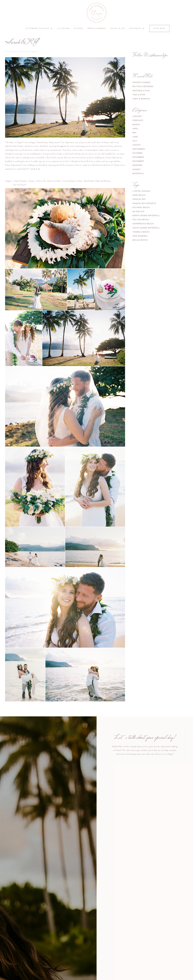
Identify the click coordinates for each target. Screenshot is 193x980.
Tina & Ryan (139, 95)
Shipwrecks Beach (143, 224)
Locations (64, 28)
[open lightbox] (65, 228)
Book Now (159, 28)
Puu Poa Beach (19, 185)
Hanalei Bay (139, 199)
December (138, 161)
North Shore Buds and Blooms (97, 181)
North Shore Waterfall (146, 216)
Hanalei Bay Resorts (144, 203)
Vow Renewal (140, 236)
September (139, 149)
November (138, 157)
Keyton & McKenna (143, 86)
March (136, 125)
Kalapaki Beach (141, 207)
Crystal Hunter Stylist (72, 181)
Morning (137, 165)
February (138, 120)
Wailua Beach (140, 240)
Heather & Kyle (141, 91)
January (137, 116)
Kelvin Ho (41, 181)
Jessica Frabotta (29, 51)
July (135, 141)
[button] (40, 28)
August (137, 145)
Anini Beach (139, 195)
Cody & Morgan (141, 99)
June (135, 137)
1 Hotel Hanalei (20, 181)
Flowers (79, 28)
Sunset (32, 181)
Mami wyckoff (54, 181)
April (136, 129)
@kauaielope (159, 55)
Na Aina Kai (139, 212)
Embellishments (97, 28)
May (135, 133)
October (138, 153)
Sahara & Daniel (142, 82)
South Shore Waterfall (146, 228)
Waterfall (138, 174)
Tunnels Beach (141, 232)
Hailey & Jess (118, 28)
